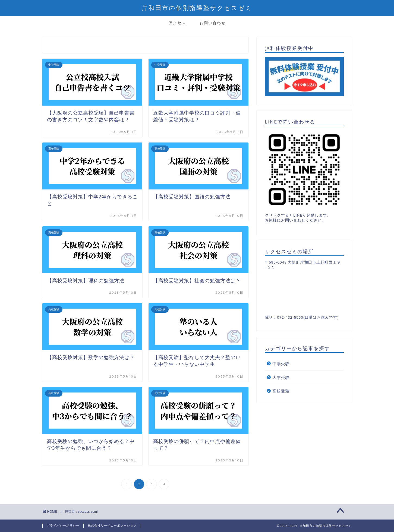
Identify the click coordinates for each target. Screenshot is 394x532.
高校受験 (281, 391)
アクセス (177, 23)
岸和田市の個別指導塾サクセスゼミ (197, 8)
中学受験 (281, 364)
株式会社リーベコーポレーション (112, 525)
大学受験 (281, 377)
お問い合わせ (213, 23)
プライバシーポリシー (63, 525)
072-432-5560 (290, 317)
